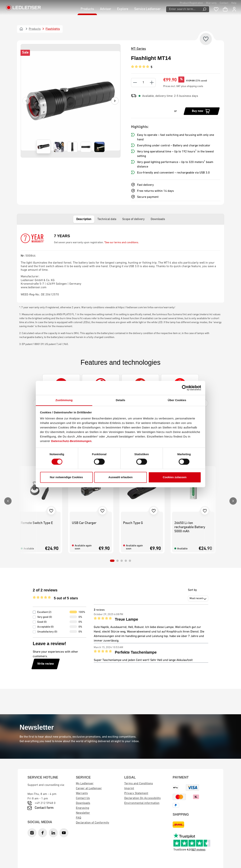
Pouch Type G (133, 523)
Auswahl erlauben (120, 477)
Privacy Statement (136, 793)
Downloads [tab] (158, 219)
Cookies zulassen (175, 477)
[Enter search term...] (183, 9)
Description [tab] (84, 219)
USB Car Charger (84, 523)
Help (234, 3)
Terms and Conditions (139, 784)
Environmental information (142, 803)
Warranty (211, 3)
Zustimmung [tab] (64, 400)
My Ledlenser (85, 784)
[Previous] (26, 101)
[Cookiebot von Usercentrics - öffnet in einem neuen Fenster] (185, 388)
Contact (224, 3)
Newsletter (83, 813)
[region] (71, 101)
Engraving (82, 808)
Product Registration (191, 3)
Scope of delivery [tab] (133, 219)
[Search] (205, 9)
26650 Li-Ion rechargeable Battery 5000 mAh (190, 527)
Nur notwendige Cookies (66, 477)
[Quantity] (143, 83)
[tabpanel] (120, 264)
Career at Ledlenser (89, 788)
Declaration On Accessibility (143, 798)
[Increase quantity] (152, 83)
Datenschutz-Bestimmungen (71, 441)
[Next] (115, 101)
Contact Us (83, 798)
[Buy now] (202, 111)
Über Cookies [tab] (177, 400)
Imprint (129, 788)
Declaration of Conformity (93, 823)
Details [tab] (120, 400)
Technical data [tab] (107, 219)
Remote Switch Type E (37, 523)
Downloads (83, 803)
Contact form (44, 808)
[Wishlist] (216, 9)
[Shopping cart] (225, 9)
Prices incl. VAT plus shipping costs (183, 86)
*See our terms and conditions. (121, 243)
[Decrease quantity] (135, 83)
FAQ (79, 818)
